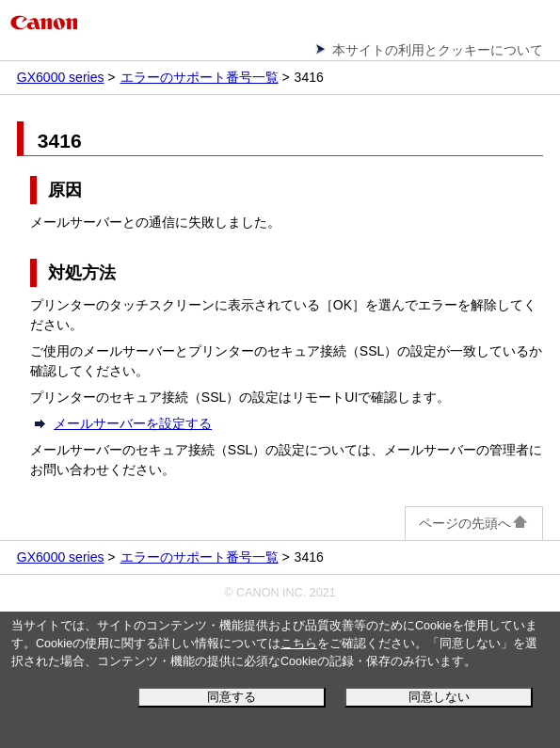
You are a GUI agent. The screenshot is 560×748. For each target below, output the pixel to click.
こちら (299, 644)
